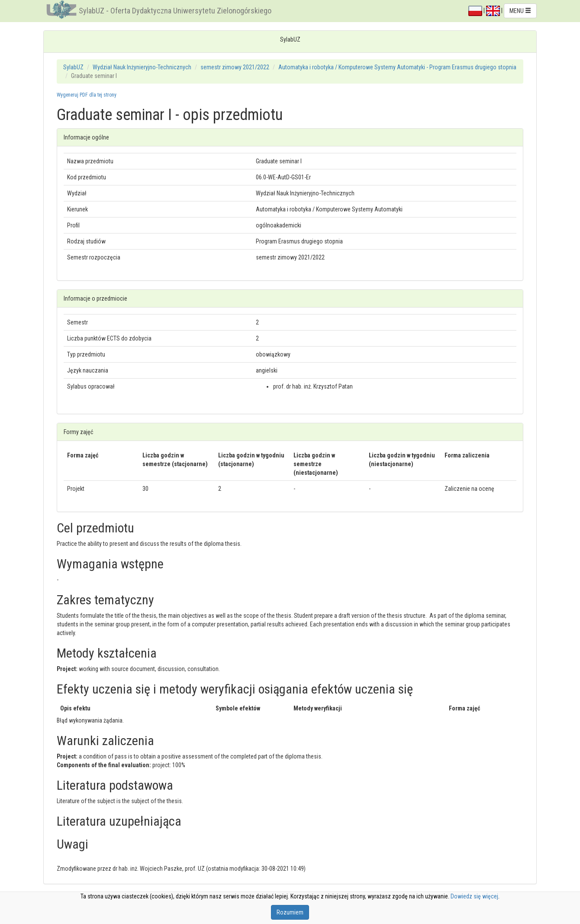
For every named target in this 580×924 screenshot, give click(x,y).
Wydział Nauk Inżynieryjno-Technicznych (142, 67)
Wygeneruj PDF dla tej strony (87, 95)
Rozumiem (290, 912)
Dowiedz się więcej (474, 896)
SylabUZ (73, 67)
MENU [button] (520, 11)
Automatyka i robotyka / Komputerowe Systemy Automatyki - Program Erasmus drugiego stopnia (397, 67)
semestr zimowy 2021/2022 (235, 67)
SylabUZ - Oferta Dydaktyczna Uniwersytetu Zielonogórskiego (175, 11)
